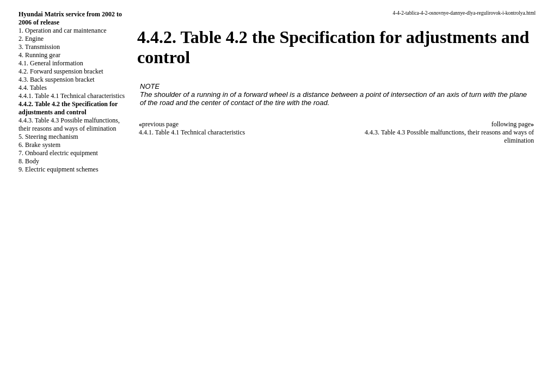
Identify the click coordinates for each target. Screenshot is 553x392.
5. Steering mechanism (48, 137)
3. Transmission (39, 47)
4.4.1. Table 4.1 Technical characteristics (72, 96)
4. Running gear (39, 55)
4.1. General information (51, 63)
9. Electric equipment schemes (59, 169)
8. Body (29, 161)
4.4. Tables (33, 88)
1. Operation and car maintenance (63, 30)
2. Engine (31, 39)
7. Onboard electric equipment (58, 153)
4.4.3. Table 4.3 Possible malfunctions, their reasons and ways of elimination (69, 124)
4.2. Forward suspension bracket (61, 71)
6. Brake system (39, 145)
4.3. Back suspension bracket (57, 79)
